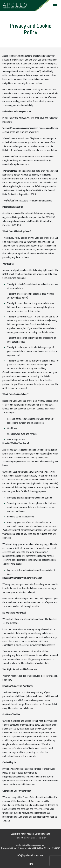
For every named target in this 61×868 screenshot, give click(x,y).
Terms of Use (20, 838)
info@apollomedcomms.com (31, 856)
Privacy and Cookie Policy (36, 838)
